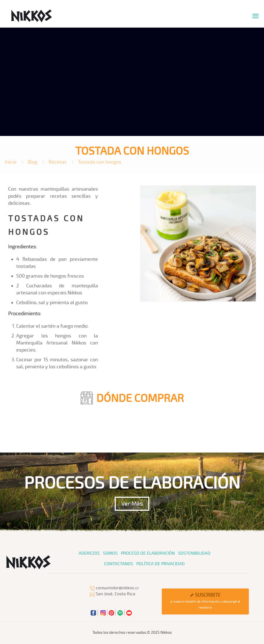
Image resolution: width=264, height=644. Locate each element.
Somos (110, 553)
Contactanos (119, 564)
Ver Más (132, 504)
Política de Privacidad (161, 564)
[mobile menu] (255, 16)
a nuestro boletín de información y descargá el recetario (205, 601)
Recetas (58, 162)
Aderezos (89, 553)
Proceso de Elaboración (148, 553)
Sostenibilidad (194, 553)
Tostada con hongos (100, 162)
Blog (32, 162)
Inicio (11, 162)
